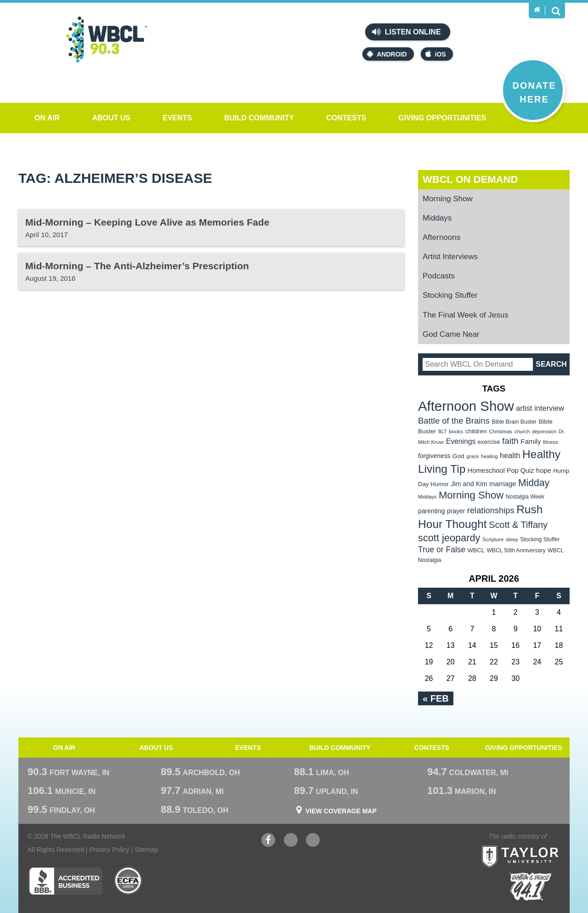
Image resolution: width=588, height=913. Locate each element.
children (476, 431)
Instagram (313, 841)
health (510, 455)
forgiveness (434, 456)
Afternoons (441, 237)
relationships (491, 510)
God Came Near (451, 334)
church (522, 431)
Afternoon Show (466, 406)
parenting (432, 511)
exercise (489, 442)
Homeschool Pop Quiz (501, 471)
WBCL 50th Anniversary (516, 550)
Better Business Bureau (65, 881)
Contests (346, 118)
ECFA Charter (129, 881)
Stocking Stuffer (450, 295)
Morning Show (448, 199)
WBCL (476, 550)
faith (510, 441)
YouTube (291, 841)
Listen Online (406, 32)
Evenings (461, 441)
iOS (436, 54)
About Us (111, 118)
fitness (551, 442)
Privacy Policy (109, 850)
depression (544, 431)
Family (531, 441)
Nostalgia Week (525, 497)
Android (387, 54)
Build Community (259, 118)
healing (489, 456)
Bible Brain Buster (514, 422)
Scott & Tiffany (518, 525)
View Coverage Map (341, 811)
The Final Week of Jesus (466, 315)
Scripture (493, 539)
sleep (512, 539)
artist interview (540, 408)
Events (177, 118)
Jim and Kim (469, 484)
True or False (442, 550)
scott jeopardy (449, 538)
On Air (47, 118)
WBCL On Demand (470, 179)
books (456, 431)
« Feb (436, 698)
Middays (437, 218)
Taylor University (537, 845)
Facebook (268, 841)
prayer (456, 511)
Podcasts (439, 276)
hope (544, 471)
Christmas (500, 431)
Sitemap (146, 850)
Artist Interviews (450, 257)
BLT (443, 431)
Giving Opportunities (442, 118)
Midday (534, 483)
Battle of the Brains (454, 421)
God (458, 456)
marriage (503, 484)
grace (472, 456)
